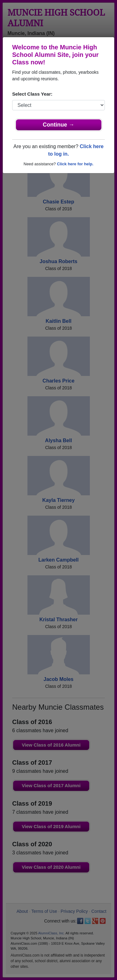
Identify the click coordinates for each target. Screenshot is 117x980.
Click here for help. (75, 164)
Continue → (58, 125)
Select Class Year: (32, 94)
